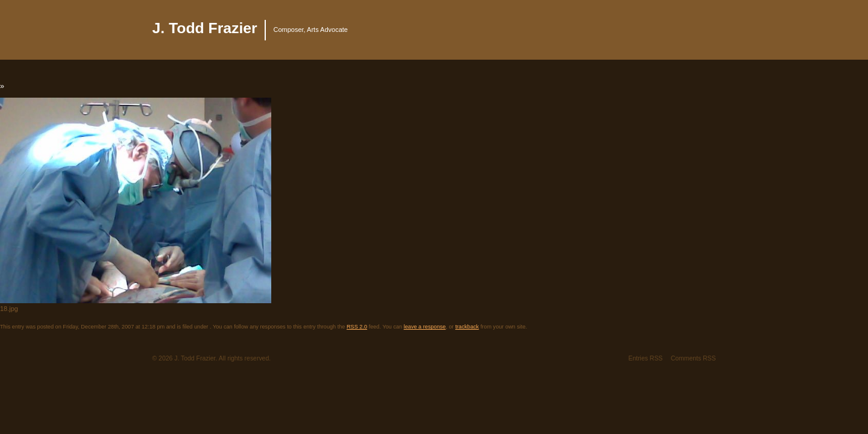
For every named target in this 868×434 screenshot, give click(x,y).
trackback (467, 327)
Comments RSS (693, 358)
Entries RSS (645, 358)
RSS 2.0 (357, 327)
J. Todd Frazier (205, 28)
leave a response (425, 327)
